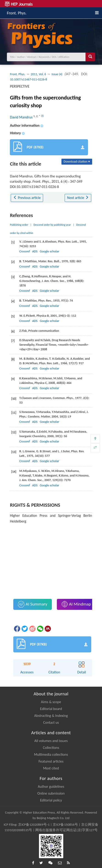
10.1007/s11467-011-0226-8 (28, 79)
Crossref (25, 251)
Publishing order (19, 225)
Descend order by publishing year (52, 225)
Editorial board (51, 709)
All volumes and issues (51, 741)
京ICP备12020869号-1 (34, 825)
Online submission (51, 793)
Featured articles (51, 761)
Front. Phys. (17, 12)
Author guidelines (51, 786)
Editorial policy (51, 800)
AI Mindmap (76, 604)
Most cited (51, 768)
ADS (35, 251)
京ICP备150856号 (65, 825)
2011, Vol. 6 (38, 74)
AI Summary (32, 604)
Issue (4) (57, 74)
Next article (78, 198)
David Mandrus (22, 117)
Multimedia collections (51, 754)
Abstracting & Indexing (51, 716)
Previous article (27, 198)
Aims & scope (51, 702)
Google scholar (50, 251)
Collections (51, 748)
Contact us (51, 722)
